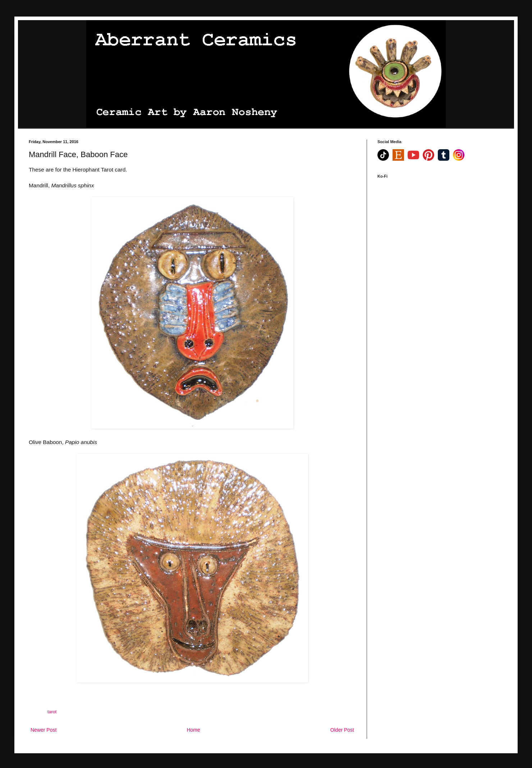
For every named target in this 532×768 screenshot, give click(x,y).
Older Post (342, 730)
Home (193, 730)
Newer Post (43, 730)
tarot (52, 712)
